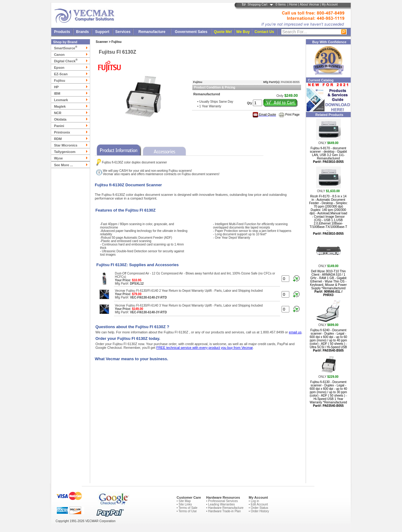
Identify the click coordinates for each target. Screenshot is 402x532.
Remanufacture (152, 32)
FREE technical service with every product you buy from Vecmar (204, 348)
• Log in (254, 501)
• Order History (259, 511)
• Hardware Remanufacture (225, 508)
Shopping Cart (258, 4)
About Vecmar (310, 4)
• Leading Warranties (221, 504)
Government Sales (191, 32)
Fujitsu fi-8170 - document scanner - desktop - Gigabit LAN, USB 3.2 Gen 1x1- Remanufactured (328, 155)
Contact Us (264, 32)
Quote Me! (223, 32)
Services (123, 32)
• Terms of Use (187, 511)
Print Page (293, 115)
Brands (82, 32)
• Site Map (184, 501)
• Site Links (184, 504)
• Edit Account (258, 504)
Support (102, 32)
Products (62, 32)
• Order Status (259, 508)
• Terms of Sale (187, 508)
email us (295, 332)
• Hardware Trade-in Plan (224, 511)
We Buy (243, 32)
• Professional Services (222, 501)
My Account (330, 4)
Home (293, 4)
